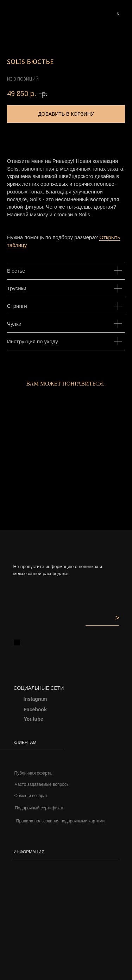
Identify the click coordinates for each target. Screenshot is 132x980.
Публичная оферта (33, 773)
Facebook (35, 709)
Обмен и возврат (31, 796)
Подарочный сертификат (39, 808)
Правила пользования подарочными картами (60, 821)
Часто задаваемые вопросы (42, 784)
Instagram (35, 699)
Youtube (34, 719)
